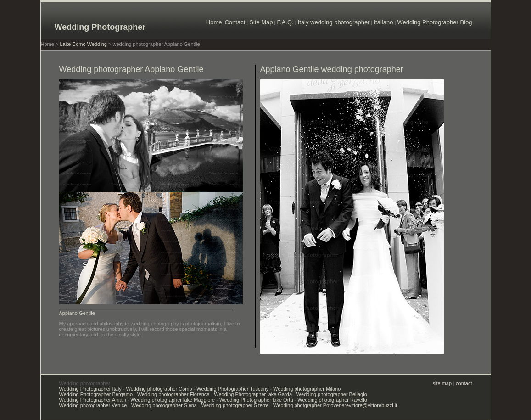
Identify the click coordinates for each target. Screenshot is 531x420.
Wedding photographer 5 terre (235, 405)
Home (214, 22)
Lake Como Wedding (83, 44)
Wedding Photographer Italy (90, 389)
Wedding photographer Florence (173, 394)
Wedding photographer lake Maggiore (173, 400)
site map (443, 383)
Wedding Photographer (100, 27)
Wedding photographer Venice (93, 405)
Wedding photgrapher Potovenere (311, 405)
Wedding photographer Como (159, 389)
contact (464, 383)
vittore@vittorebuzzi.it (373, 405)
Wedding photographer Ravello (332, 400)
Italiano (383, 22)
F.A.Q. (285, 22)
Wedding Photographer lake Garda (253, 394)
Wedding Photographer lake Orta (256, 400)
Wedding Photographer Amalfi (93, 400)
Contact (235, 22)
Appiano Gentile (77, 313)
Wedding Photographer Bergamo (96, 394)
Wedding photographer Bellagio (332, 394)
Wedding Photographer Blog (434, 22)
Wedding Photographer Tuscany (232, 389)
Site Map (261, 22)
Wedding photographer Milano (307, 389)
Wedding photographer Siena (164, 405)
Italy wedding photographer (334, 22)
